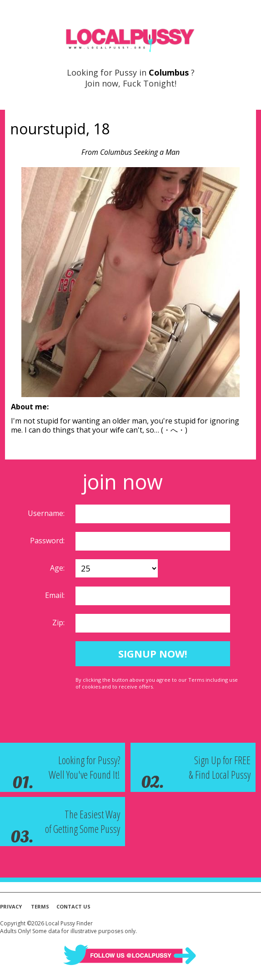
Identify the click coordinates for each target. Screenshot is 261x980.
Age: (58, 568)
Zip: (59, 623)
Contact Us (73, 906)
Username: (47, 513)
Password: (48, 541)
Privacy (11, 906)
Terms (40, 906)
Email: (56, 595)
